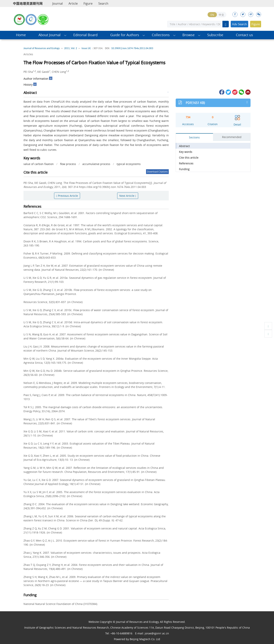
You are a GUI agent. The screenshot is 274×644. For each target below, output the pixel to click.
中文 (221, 15)
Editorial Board (85, 35)
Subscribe (215, 35)
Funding (184, 169)
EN (212, 15)
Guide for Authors (125, 35)
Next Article (128, 196)
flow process (68, 164)
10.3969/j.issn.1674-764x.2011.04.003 (132, 48)
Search (103, 3)
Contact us (244, 35)
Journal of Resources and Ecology (42, 48)
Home (21, 35)
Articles (28, 54)
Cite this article (189, 158)
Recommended (232, 137)
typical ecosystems (129, 164)
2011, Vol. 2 (71, 48)
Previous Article (67, 196)
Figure (88, 3)
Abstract (184, 146)
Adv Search (239, 24)
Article (73, 3)
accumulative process (96, 164)
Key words (186, 152)
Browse (188, 35)
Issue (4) (86, 48)
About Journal (50, 35)
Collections (161, 35)
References (186, 163)
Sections (194, 137)
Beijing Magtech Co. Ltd (145, 639)
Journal (58, 3)
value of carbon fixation (39, 164)
